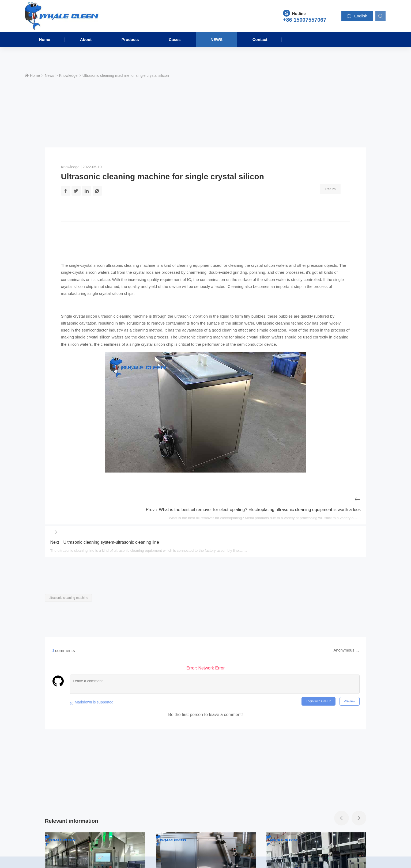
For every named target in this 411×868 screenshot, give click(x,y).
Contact (260, 39)
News (216, 39)
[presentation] (341, 796)
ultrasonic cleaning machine (131, 266)
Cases (175, 39)
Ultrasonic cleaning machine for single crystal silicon (126, 75)
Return (331, 189)
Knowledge (68, 75)
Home (44, 39)
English (358, 16)
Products (130, 39)
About (86, 39)
